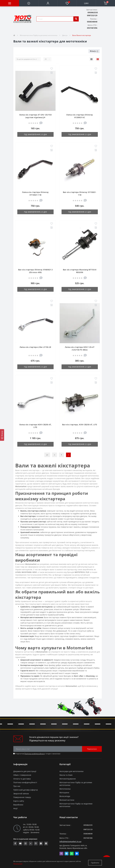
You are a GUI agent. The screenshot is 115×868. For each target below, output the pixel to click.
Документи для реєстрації (25, 771)
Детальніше (18, 864)
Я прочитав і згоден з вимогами (38, 754)
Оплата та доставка (22, 779)
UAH (86, 3)
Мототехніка (65, 789)
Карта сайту (19, 801)
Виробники (18, 805)
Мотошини (64, 793)
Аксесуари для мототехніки (71, 771)
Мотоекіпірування (68, 779)
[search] (76, 19)
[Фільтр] (2, 435)
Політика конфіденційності (35, 754)
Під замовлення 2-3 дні (35, 134)
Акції (15, 808)
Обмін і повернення (22, 775)
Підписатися (92, 749)
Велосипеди (65, 796)
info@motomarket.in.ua (70, 841)
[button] (48, 3)
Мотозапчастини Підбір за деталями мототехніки (39, 35)
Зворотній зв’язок (21, 794)
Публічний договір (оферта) (26, 790)
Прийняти (95, 863)
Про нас (17, 786)
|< (47, 455)
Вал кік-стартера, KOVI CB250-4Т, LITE (80, 425)
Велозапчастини (67, 800)
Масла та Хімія (66, 775)
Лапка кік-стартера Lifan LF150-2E (35, 347)
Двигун (65, 35)
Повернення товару (22, 797)
